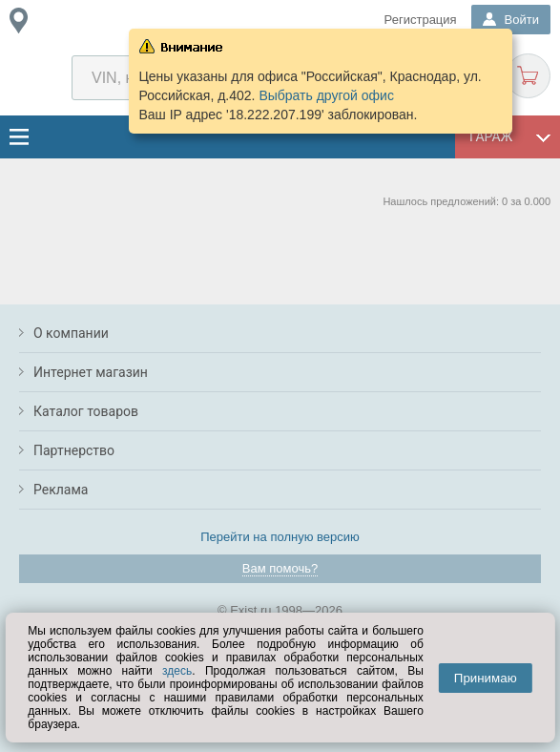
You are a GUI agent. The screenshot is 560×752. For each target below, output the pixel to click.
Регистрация (421, 20)
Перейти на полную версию (280, 537)
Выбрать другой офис (326, 95)
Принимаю (486, 678)
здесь (177, 671)
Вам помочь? (280, 568)
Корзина (528, 76)
